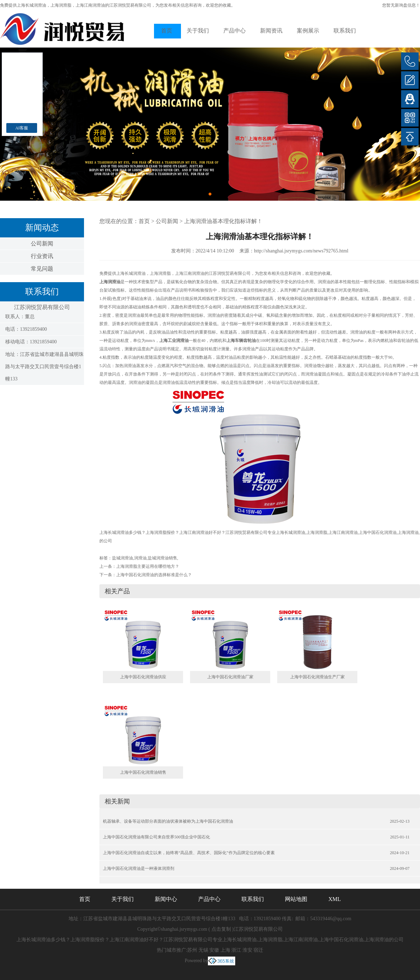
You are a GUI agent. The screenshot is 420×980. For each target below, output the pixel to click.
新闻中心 (166, 899)
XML (335, 899)
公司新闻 (42, 244)
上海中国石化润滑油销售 (143, 772)
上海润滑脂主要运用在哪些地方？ (148, 566)
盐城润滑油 (122, 558)
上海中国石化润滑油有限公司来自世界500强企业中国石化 (156, 837)
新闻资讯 (271, 31)
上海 (225, 950)
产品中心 (234, 31)
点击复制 (221, 929)
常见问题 (42, 269)
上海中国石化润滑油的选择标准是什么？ (154, 575)
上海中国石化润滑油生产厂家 (317, 677)
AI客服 (22, 128)
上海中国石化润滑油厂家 (230, 677)
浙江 (236, 950)
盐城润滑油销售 (162, 558)
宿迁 (258, 950)
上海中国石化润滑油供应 (143, 677)
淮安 (247, 950)
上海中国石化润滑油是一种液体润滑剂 (139, 868)
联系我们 (345, 31)
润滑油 (140, 558)
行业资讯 (42, 256)
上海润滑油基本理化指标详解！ (223, 221)
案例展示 (308, 31)
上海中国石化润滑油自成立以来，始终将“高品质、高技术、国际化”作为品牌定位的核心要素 (189, 853)
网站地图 (296, 899)
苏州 (192, 950)
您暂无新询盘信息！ (401, 5)
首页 (167, 31)
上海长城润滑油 (31, 5)
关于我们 (198, 31)
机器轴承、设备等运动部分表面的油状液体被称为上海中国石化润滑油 (168, 821)
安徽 (214, 950)
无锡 (203, 950)
